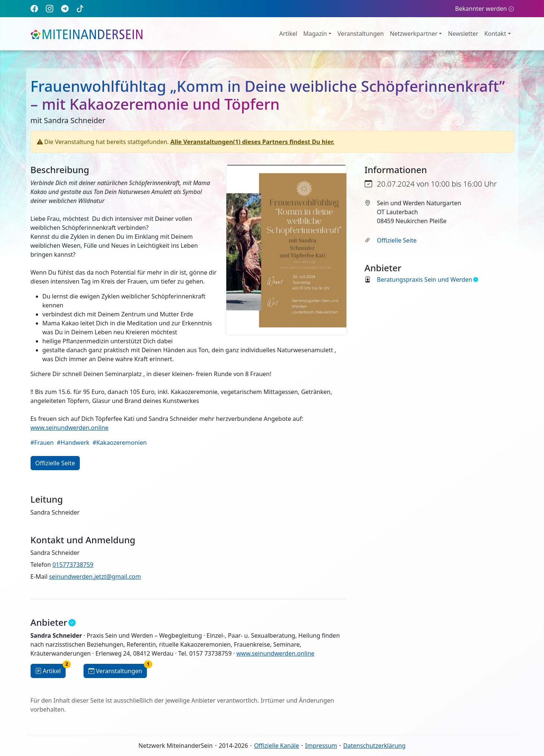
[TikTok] (80, 8)
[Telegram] (65, 8)
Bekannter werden (485, 9)
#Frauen (42, 443)
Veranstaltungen (361, 34)
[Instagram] (50, 8)
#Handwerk (73, 443)
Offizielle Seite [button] (55, 463)
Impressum (321, 746)
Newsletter (463, 34)
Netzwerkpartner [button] (413, 34)
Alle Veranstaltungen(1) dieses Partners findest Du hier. (252, 142)
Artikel (288, 34)
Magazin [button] (315, 34)
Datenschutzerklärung (374, 746)
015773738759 (73, 565)
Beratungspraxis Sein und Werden (428, 279)
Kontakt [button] (495, 34)
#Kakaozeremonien (120, 443)
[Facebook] (34, 8)
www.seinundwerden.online (70, 428)
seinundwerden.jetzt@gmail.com (95, 577)
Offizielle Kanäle (276, 746)
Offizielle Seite (397, 240)
